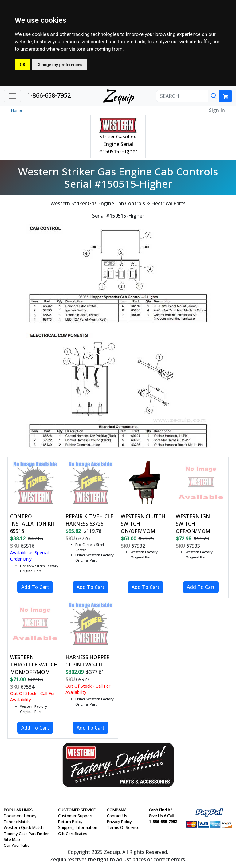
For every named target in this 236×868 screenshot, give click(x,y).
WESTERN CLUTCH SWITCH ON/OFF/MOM (143, 524)
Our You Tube (17, 845)
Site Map (12, 839)
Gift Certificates (73, 834)
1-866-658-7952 (49, 95)
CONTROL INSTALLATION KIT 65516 (33, 524)
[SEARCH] (182, 96)
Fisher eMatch (17, 822)
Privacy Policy (119, 822)
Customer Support (75, 816)
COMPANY (116, 810)
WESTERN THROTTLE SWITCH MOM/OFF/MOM (34, 665)
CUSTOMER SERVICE (77, 810)
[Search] (214, 96)
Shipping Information (78, 827)
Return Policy (70, 822)
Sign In (217, 110)
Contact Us (117, 816)
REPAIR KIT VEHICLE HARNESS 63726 (89, 520)
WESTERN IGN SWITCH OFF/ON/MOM (193, 524)
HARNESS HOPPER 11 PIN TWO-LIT (88, 661)
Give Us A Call (161, 816)
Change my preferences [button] (59, 65)
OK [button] (23, 65)
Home (17, 110)
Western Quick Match (24, 827)
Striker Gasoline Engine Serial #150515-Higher (118, 144)
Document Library (20, 816)
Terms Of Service (123, 827)
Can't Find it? (161, 810)
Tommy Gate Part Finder (26, 834)
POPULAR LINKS (18, 810)
